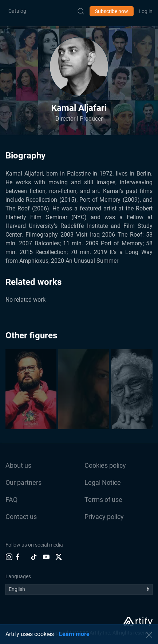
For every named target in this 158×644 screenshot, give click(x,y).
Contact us (21, 517)
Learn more (74, 634)
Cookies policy (105, 465)
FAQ (11, 500)
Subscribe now (112, 11)
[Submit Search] (81, 11)
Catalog (17, 11)
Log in (146, 11)
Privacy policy (104, 517)
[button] (79, 67)
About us (18, 465)
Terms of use (103, 500)
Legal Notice (103, 482)
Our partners (23, 482)
